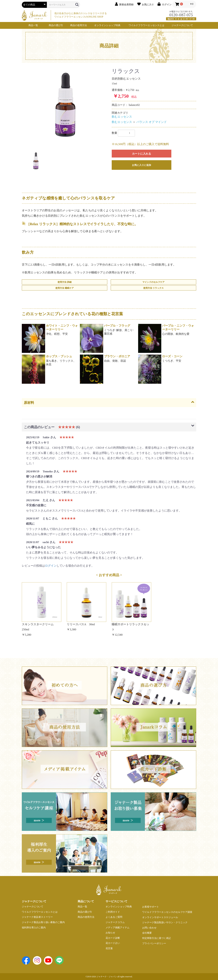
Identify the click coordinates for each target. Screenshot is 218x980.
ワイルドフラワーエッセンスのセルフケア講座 (167, 912)
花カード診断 (113, 938)
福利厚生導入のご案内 (34, 928)
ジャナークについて (182, 25)
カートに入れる (142, 154)
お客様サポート (151, 907)
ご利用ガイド (113, 912)
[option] (65, 105)
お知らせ (110, 933)
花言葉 (109, 948)
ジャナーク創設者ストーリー (37, 917)
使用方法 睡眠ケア (64, 288)
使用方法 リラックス (153, 288)
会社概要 (147, 933)
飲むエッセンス (122, 117)
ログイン (51, 566)
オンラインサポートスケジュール (160, 917)
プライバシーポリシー (154, 943)
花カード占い (113, 943)
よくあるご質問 (114, 917)
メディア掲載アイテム (118, 928)
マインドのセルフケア (153, 282)
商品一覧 (33, 25)
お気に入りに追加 (142, 165)
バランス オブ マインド (152, 122)
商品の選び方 (56, 25)
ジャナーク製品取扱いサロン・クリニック (165, 922)
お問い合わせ (149, 928)
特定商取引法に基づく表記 (157, 938)
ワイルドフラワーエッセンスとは (146, 25)
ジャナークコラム (115, 922)
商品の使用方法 (79, 25)
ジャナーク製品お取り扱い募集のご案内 (43, 922)
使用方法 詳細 (64, 282)
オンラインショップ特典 (107, 25)
